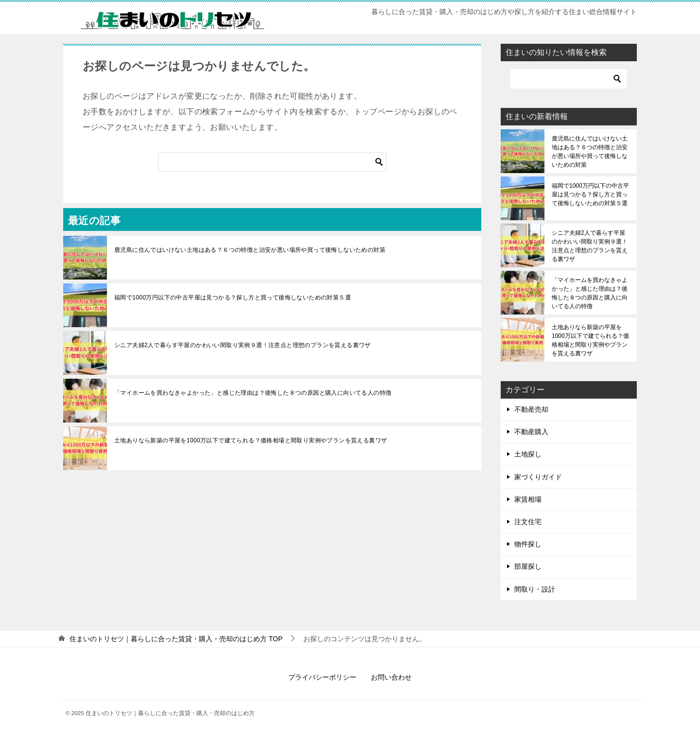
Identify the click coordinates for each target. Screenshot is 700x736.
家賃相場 (528, 499)
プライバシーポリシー (322, 677)
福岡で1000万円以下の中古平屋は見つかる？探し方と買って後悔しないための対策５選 (233, 298)
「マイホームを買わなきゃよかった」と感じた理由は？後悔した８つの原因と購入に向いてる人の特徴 (253, 393)
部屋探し (528, 566)
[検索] (272, 162)
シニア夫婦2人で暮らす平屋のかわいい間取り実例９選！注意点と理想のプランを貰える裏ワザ (243, 345)
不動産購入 (531, 432)
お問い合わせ (391, 677)
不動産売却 (531, 409)
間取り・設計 (535, 589)
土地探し (528, 454)
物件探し (528, 544)
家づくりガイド (538, 477)
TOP (176, 639)
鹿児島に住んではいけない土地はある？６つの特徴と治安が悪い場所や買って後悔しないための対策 (250, 250)
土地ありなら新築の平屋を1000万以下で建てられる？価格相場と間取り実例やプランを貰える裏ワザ (251, 440)
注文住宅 (528, 522)
